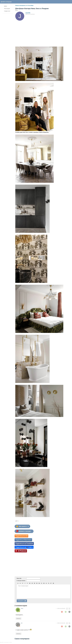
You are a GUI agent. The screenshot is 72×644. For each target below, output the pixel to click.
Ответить (19, 619)
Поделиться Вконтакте (23, 540)
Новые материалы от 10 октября (24, 5)
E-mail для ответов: (21, 581)
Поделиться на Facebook (24, 543)
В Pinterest (22, 551)
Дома (17, 10)
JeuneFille (28, 13)
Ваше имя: (19, 578)
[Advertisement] (27, 31)
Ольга (22, 608)
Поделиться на (24, 547)
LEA (22, 623)
